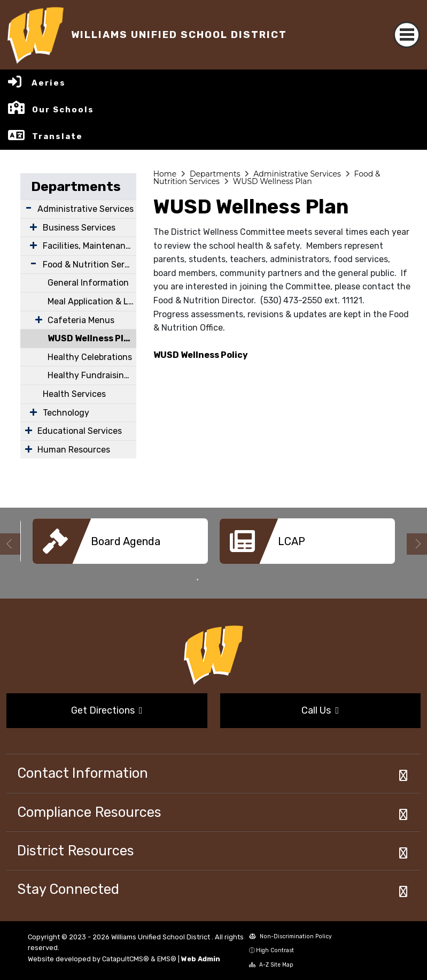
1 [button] (198, 580)
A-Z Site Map (271, 965)
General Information (88, 283)
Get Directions (107, 710)
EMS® (167, 959)
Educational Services (80, 431)
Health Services (74, 394)
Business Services (79, 228)
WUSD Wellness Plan (91, 338)
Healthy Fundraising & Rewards (92, 375)
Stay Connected (68, 889)
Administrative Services (86, 209)
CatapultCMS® (126, 959)
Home (165, 174)
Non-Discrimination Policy (290, 936)
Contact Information (83, 773)
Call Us (320, 710)
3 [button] (230, 580)
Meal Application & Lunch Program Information (92, 301)
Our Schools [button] (63, 110)
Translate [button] (57, 136)
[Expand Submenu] (29, 208)
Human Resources (74, 450)
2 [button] (214, 580)
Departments (76, 186)
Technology (66, 413)
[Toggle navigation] (407, 35)
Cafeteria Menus (81, 320)
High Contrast (275, 950)
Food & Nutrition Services (90, 265)
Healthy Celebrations (90, 357)
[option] (120, 545)
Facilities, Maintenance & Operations (90, 246)
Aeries (49, 83)
